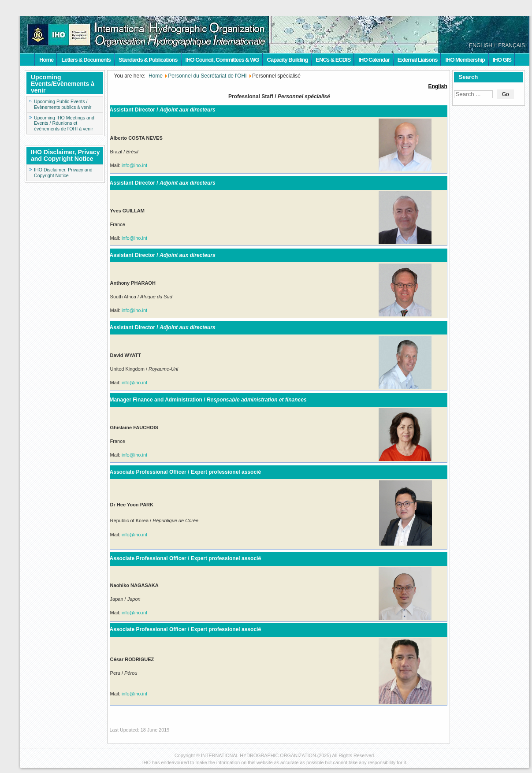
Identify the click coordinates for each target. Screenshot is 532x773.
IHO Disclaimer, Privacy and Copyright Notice (63, 173)
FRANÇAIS (512, 45)
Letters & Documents (86, 60)
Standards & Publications (148, 60)
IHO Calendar (374, 60)
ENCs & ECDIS (333, 60)
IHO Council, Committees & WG (222, 60)
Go (506, 94)
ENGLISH (481, 45)
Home (46, 60)
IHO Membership (465, 60)
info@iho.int (134, 165)
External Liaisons (418, 60)
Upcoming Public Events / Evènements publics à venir (63, 104)
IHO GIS (502, 60)
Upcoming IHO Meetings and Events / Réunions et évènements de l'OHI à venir (64, 123)
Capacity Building (288, 60)
